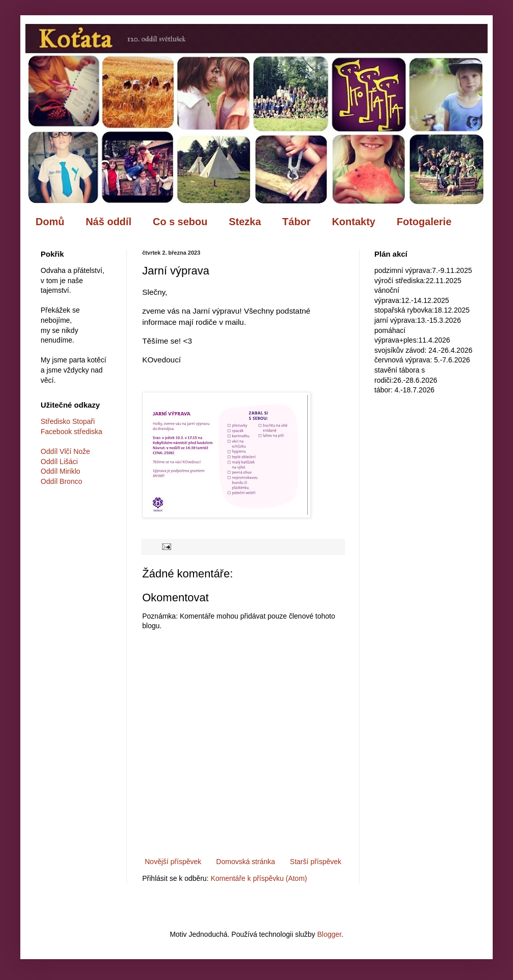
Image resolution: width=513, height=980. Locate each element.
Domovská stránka (246, 862)
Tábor (297, 222)
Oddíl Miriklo (60, 471)
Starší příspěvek (316, 862)
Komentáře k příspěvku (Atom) (259, 878)
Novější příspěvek (173, 862)
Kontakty (354, 222)
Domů (50, 222)
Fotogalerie (424, 222)
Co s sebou (180, 222)
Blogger (329, 934)
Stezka (245, 222)
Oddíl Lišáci (59, 462)
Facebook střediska (71, 432)
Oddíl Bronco (61, 481)
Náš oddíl (109, 222)
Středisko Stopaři (68, 421)
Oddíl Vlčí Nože (65, 451)
